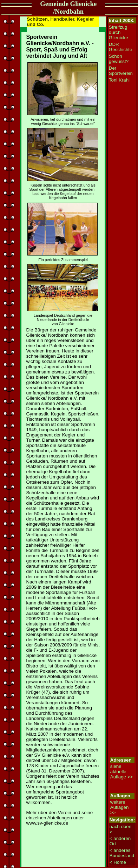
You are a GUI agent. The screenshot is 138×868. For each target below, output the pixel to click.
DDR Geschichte (121, 47)
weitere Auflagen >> (120, 807)
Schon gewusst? (119, 59)
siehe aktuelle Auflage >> (121, 772)
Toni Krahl (119, 80)
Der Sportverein (121, 71)
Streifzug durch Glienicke (119, 32)
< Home (118, 862)
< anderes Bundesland (122, 853)
